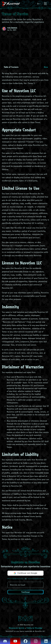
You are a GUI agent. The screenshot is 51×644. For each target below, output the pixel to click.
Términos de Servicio (17, 628)
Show (46, 67)
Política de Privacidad (34, 628)
